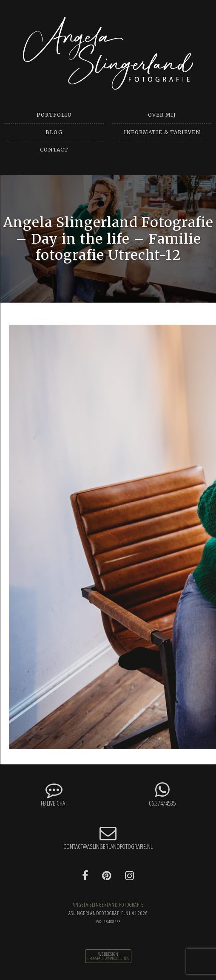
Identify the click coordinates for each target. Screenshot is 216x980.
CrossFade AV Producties (108, 958)
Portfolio (54, 115)
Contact (54, 150)
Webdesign (108, 954)
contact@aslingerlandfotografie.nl (108, 838)
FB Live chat (54, 794)
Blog (54, 132)
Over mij (162, 115)
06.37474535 (108, 794)
